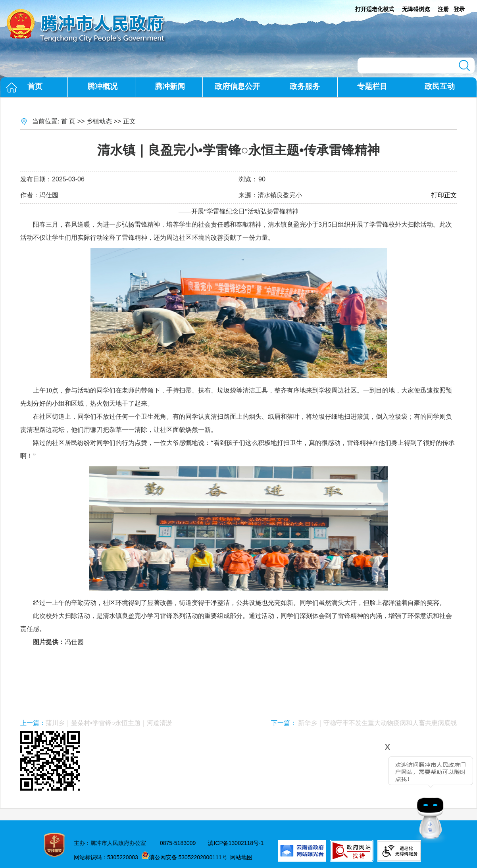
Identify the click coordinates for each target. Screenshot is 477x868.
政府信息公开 (237, 86)
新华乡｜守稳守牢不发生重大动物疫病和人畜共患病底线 (377, 723)
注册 (443, 9)
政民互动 (440, 86)
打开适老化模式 (375, 9)
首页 (35, 86)
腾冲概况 (102, 86)
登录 (459, 9)
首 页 (68, 121)
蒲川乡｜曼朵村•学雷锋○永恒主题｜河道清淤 (109, 723)
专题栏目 (372, 86)
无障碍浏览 (416, 9)
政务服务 (305, 86)
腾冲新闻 (170, 86)
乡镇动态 (99, 121)
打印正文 (444, 195)
